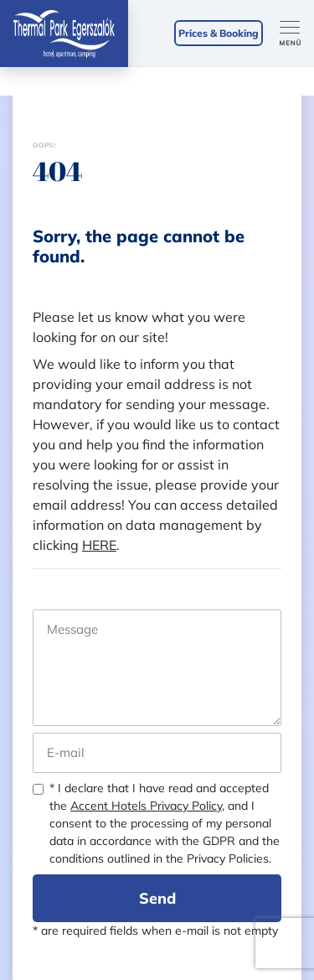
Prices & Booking (219, 33)
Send (157, 898)
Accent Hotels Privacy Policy (146, 806)
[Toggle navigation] (297, 34)
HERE (99, 545)
